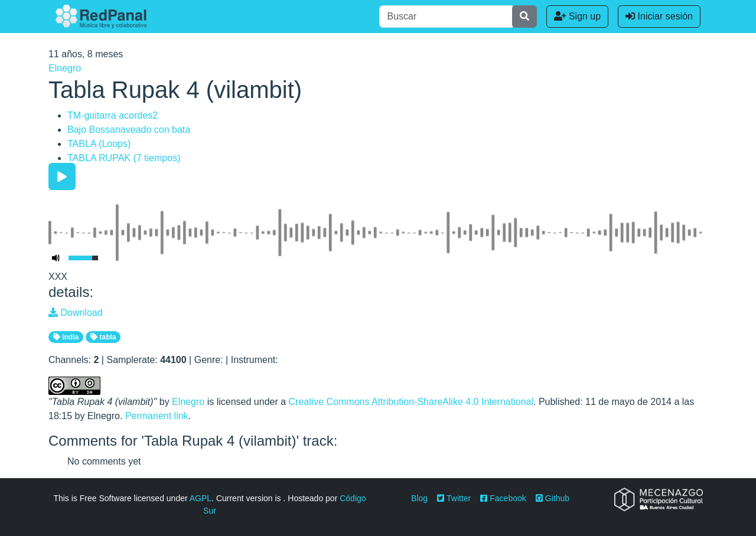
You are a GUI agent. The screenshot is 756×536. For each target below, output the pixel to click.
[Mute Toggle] (56, 258)
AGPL (201, 498)
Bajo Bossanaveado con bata (129, 130)
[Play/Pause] (62, 177)
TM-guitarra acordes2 (113, 115)
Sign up (577, 16)
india (66, 337)
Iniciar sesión (659, 16)
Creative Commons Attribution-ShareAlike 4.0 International (411, 402)
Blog (419, 498)
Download (76, 313)
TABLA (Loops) (99, 144)
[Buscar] (446, 17)
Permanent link (157, 416)
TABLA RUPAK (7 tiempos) (124, 158)
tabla (103, 337)
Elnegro (65, 68)
